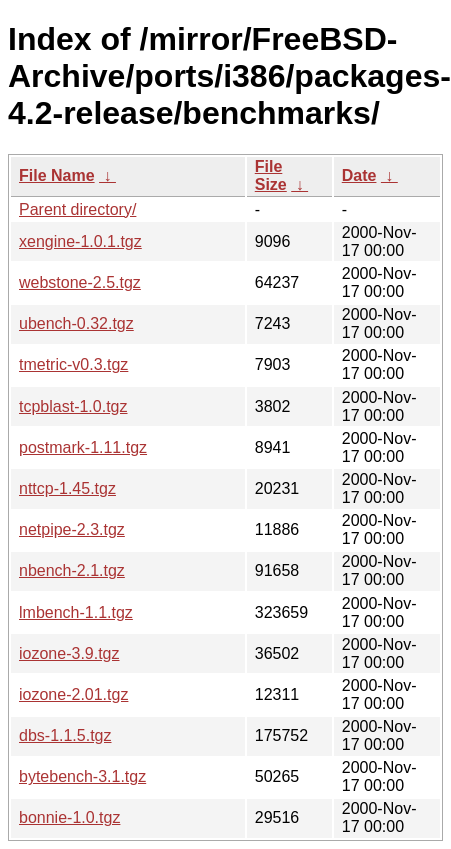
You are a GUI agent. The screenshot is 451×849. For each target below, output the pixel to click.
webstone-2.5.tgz (80, 282)
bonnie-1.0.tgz (69, 817)
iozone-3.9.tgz (69, 653)
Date (359, 175)
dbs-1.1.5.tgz (65, 735)
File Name (57, 175)
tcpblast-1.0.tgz (73, 406)
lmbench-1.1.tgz (76, 612)
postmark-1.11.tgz (83, 447)
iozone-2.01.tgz (73, 694)
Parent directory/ (77, 209)
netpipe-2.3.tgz (72, 529)
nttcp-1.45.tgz (67, 488)
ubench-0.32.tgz (76, 323)
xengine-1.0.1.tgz (80, 241)
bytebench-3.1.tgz (82, 776)
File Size (271, 175)
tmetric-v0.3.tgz (73, 364)
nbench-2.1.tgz (72, 570)
